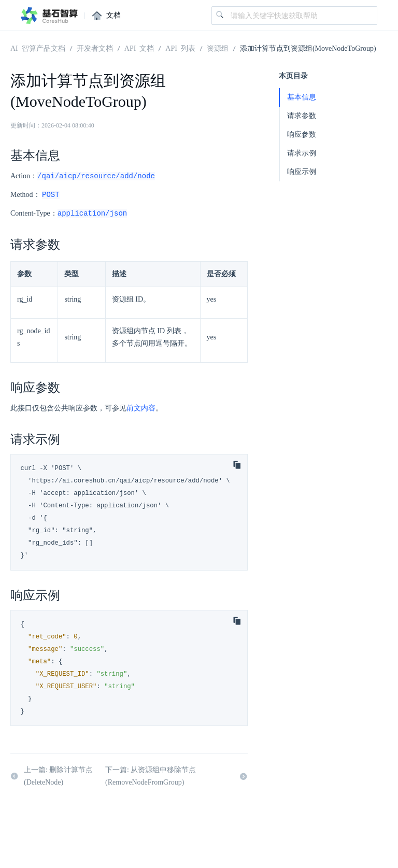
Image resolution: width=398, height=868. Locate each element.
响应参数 (302, 134)
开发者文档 (95, 48)
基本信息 (302, 97)
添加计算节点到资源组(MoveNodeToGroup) (308, 48)
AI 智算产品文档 (38, 48)
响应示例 (302, 172)
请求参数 (302, 116)
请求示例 (302, 153)
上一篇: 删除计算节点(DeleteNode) (52, 778)
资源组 (218, 48)
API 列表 (180, 48)
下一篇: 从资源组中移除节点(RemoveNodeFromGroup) (176, 778)
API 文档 (139, 48)
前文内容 (141, 410)
